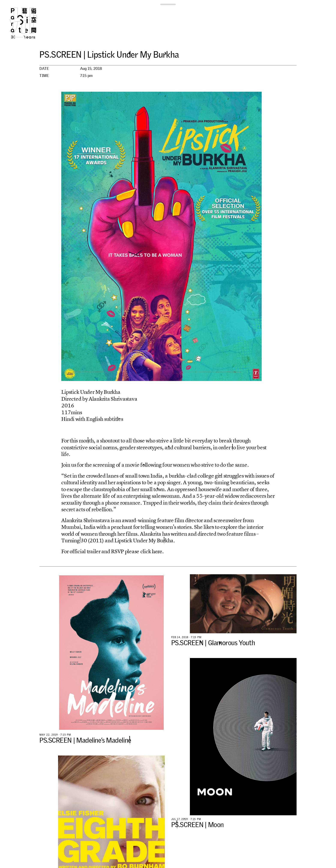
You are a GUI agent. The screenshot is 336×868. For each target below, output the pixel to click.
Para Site (30, 23)
